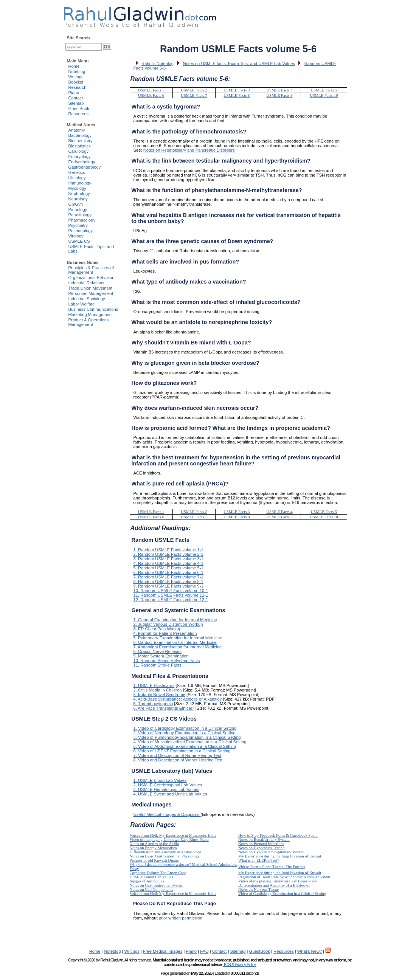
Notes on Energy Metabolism (153, 848)
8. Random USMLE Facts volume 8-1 (168, 581)
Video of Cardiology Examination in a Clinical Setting (282, 894)
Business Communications (93, 309)
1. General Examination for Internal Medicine (175, 620)
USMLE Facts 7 (194, 95)
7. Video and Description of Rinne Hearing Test (177, 755)
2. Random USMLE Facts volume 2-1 (168, 554)
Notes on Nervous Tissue (258, 889)
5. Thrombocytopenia (153, 704)
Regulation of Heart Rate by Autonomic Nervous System (284, 877)
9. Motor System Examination (161, 656)
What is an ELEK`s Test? (259, 860)
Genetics (77, 172)
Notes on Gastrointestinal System (157, 885)
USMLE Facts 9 (279, 95)
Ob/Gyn (76, 204)
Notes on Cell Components (151, 889)
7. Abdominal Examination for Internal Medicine (178, 647)
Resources (78, 114)
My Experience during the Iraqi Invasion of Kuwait (280, 856)
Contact (76, 98)
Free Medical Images (163, 951)
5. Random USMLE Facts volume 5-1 (168, 568)
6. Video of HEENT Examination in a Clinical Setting (182, 751)
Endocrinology (82, 162)
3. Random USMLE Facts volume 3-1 (168, 559)
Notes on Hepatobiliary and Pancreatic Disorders (189, 150)
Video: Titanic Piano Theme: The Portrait (272, 867)
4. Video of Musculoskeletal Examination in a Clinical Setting (190, 742)
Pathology (78, 209)
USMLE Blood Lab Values (151, 877)
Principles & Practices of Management (91, 270)
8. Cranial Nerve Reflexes (158, 651)
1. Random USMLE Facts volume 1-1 (168, 550)
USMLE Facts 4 (279, 90)
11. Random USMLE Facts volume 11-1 (171, 595)
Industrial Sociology (87, 299)
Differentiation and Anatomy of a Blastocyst (165, 852)
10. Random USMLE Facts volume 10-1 (171, 591)
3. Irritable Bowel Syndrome (159, 695)
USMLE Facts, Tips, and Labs (91, 249)
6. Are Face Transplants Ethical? (164, 708)
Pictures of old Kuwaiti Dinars (154, 860)
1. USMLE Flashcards (154, 685)
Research (78, 87)
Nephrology (79, 194)
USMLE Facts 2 (194, 90)
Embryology (80, 157)
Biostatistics (80, 146)
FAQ (204, 951)
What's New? (310, 951)
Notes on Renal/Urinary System (264, 840)
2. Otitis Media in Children (158, 690)
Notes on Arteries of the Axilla (154, 844)
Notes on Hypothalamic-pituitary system (271, 852)
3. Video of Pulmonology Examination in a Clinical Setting (187, 737)
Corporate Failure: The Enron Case (158, 873)
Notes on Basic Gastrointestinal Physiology (165, 856)
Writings (76, 77)
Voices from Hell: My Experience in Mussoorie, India (173, 835)
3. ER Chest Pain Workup (158, 629)
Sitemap (76, 103)
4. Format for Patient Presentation (165, 633)
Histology (77, 178)
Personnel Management (91, 293)
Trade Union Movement (91, 288)
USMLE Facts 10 (324, 95)
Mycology (77, 188)
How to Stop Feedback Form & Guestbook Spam (278, 835)
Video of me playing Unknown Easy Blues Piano (169, 840)
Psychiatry (78, 225)
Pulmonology (81, 231)
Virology (76, 236)
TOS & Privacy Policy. (240, 964)
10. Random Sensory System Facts (167, 661)
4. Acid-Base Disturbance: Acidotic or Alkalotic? (178, 699)
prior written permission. (181, 918)
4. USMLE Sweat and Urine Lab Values (170, 794)
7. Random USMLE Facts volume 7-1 (168, 577)
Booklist (76, 82)
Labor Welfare (82, 304)
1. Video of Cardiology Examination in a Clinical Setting (185, 728)
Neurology (78, 199)
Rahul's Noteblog (158, 64)
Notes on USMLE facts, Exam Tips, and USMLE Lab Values (239, 64)
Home (74, 66)
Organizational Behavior (91, 278)
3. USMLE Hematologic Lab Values (167, 789)
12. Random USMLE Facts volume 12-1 (171, 600)
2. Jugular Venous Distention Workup (168, 624)
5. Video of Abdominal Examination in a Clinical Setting (185, 746)
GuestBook (79, 109)
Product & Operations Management (89, 322)
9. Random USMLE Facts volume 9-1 (168, 586)
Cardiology (78, 151)
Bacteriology (80, 135)
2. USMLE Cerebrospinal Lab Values (168, 785)
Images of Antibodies (147, 881)
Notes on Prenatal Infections (261, 844)
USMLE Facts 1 (151, 90)
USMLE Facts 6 (151, 95)
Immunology (80, 183)
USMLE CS (79, 241)
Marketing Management (91, 315)
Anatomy (77, 130)
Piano (74, 93)
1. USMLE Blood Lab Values (160, 780)
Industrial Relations (86, 283)
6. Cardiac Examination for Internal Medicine (175, 642)
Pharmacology (82, 220)
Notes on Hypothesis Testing (262, 848)
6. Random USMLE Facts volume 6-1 (168, 572)
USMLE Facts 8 (237, 95)
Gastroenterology (85, 167)
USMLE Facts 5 (324, 90)
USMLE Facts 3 (237, 90)
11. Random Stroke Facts (158, 665)
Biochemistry (81, 141)
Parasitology (80, 215)
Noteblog (77, 71)
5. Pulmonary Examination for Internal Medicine (178, 638)
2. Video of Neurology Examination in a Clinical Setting (185, 733)
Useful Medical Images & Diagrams (167, 814)
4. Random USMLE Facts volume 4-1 (168, 563)
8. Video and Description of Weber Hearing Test (178, 760)
